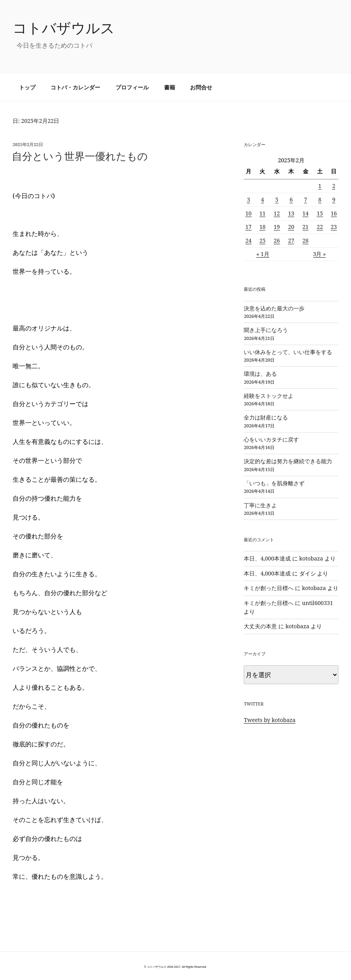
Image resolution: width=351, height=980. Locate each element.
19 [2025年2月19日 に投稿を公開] (277, 227)
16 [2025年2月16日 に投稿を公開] (334, 213)
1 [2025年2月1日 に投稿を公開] (320, 186)
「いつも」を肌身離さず (274, 483)
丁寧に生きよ (260, 505)
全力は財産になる (266, 417)
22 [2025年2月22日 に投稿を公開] (320, 227)
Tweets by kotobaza (270, 720)
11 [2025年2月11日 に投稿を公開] (263, 213)
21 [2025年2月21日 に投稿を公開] (306, 227)
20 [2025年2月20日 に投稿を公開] (291, 227)
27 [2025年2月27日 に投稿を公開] (291, 240)
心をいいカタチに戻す (271, 439)
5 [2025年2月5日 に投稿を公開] (277, 200)
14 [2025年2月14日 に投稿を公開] (306, 213)
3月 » (320, 254)
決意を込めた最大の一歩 (274, 308)
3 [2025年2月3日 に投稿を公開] (248, 200)
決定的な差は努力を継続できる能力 (288, 461)
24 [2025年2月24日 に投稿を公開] (248, 240)
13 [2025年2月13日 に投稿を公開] (291, 213)
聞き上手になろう (266, 330)
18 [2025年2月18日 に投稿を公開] (263, 227)
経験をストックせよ (269, 396)
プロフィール (132, 87)
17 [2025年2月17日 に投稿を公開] (248, 227)
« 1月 (263, 254)
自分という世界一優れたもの (80, 156)
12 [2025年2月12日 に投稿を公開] (277, 213)
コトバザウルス (64, 28)
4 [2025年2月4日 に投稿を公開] (263, 200)
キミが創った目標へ (269, 588)
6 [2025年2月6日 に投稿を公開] (291, 200)
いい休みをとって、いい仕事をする (288, 352)
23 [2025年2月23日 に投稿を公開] (334, 227)
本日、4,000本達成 (267, 558)
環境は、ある (260, 374)
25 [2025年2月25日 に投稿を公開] (263, 240)
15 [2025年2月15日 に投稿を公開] (320, 213)
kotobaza (311, 558)
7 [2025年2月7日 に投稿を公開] (306, 200)
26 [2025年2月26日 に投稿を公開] (277, 240)
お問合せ (201, 87)
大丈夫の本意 (260, 626)
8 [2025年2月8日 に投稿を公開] (320, 200)
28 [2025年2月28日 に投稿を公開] (306, 240)
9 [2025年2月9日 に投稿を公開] (334, 200)
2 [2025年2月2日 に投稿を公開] (334, 186)
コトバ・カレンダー (75, 87)
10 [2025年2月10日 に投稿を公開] (248, 213)
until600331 (318, 603)
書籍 (170, 87)
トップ (27, 87)
